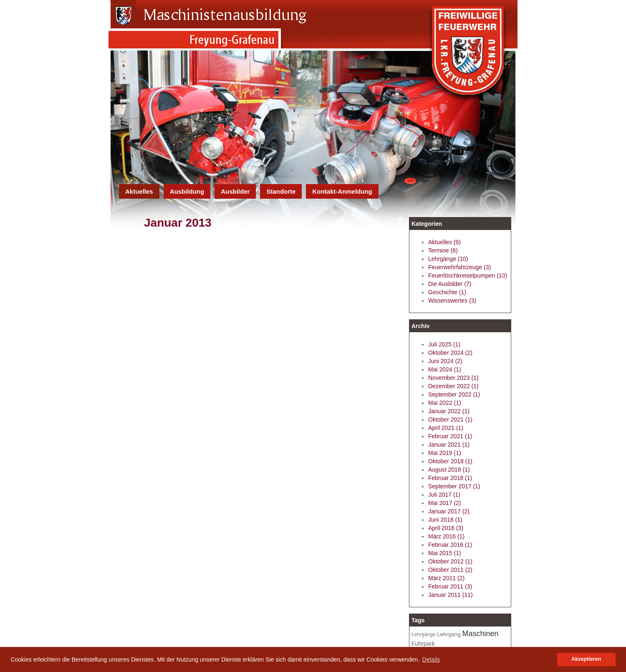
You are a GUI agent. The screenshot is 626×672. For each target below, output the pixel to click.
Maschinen (481, 634)
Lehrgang (449, 634)
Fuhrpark (423, 644)
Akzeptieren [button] (586, 659)
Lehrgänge (423, 634)
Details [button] (431, 659)
